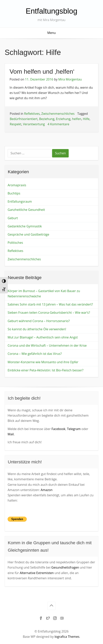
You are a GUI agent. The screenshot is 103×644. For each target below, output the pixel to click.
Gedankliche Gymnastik (25, 226)
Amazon (47, 490)
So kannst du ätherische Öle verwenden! (37, 329)
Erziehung (63, 119)
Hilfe (86, 119)
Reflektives (32, 114)
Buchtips (14, 193)
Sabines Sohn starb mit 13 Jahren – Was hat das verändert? (50, 304)
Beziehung (47, 119)
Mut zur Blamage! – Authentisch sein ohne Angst (43, 337)
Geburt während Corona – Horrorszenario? (39, 321)
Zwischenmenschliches (58, 114)
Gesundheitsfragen (65, 567)
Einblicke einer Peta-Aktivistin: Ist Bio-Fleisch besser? (46, 370)
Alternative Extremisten (37, 573)
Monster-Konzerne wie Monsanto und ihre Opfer (43, 362)
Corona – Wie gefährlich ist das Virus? (35, 354)
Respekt (16, 124)
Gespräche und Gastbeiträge (28, 234)
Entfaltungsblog (52, 11)
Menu (52, 33)
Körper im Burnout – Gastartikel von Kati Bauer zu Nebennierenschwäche (44, 294)
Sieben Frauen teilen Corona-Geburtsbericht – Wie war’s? (49, 313)
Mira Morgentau (70, 79)
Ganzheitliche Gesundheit (26, 210)
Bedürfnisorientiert (24, 119)
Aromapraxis (17, 185)
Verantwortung (34, 124)
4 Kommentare (58, 124)
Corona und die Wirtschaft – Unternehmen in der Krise (47, 345)
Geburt (13, 218)
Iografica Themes (67, 637)
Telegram (74, 429)
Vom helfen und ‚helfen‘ (42, 72)
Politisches (15, 243)
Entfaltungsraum (20, 201)
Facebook (58, 429)
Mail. (11, 434)
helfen (77, 119)
